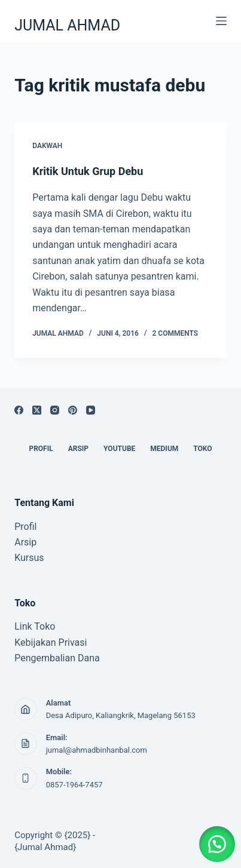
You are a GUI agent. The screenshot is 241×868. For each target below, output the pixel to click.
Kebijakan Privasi (51, 642)
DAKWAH (47, 146)
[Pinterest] (73, 410)
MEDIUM (164, 449)
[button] (217, 844)
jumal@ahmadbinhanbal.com (97, 750)
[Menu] (221, 21)
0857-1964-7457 (74, 785)
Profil (25, 527)
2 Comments (176, 333)
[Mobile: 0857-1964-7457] (26, 778)
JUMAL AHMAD (67, 25)
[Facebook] (19, 410)
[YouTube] (91, 410)
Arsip (25, 542)
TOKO (202, 449)
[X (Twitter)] (37, 410)
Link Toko (35, 626)
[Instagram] (55, 410)
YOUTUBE (119, 449)
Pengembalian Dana (57, 658)
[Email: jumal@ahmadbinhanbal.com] (26, 744)
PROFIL (41, 449)
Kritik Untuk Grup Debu (88, 171)
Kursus (29, 558)
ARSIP (78, 449)
